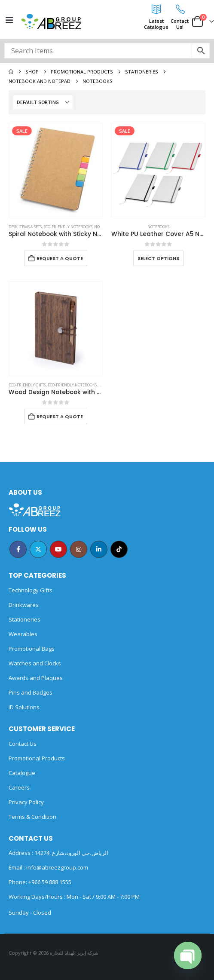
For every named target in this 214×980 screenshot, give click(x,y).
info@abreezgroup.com (57, 867)
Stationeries (24, 619)
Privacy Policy (26, 802)
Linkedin (99, 549)
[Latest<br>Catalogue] (156, 9)
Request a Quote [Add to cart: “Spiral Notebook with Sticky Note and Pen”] (60, 258)
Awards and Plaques (36, 678)
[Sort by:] (43, 102)
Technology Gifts (31, 590)
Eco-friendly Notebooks (68, 227)
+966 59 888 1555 (50, 882)
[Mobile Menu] (9, 20)
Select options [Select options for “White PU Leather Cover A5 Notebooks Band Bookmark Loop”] (158, 258)
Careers (19, 787)
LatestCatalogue (156, 24)
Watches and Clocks (35, 663)
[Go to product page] (56, 170)
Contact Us (23, 744)
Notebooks (158, 227)
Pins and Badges (31, 692)
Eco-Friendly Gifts (27, 385)
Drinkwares (24, 605)
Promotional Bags (32, 649)
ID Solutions (24, 707)
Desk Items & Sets (25, 227)
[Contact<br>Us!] (180, 9)
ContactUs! (180, 24)
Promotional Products (37, 758)
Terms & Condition (32, 817)
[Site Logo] (51, 21)
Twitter (38, 549)
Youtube (58, 549)
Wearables (23, 634)
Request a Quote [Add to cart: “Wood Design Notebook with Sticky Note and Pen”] (60, 416)
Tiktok (119, 549)
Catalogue (22, 773)
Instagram (79, 549)
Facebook (18, 549)
